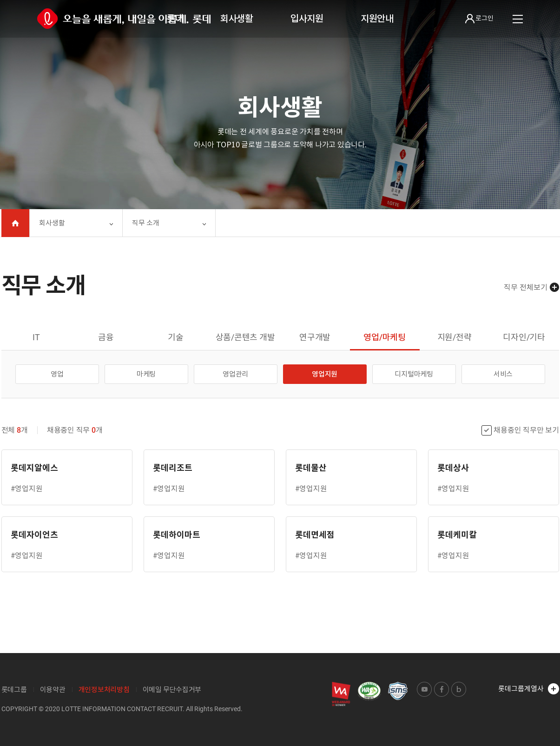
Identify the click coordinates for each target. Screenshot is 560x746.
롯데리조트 (173, 468)
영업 (57, 374)
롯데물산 (311, 468)
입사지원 (307, 19)
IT (36, 337)
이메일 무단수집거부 (172, 690)
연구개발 (315, 337)
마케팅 (146, 374)
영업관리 (235, 374)
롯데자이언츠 (34, 535)
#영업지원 (27, 489)
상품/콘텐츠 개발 (245, 337)
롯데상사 (453, 468)
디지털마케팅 (414, 374)
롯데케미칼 (457, 535)
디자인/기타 (524, 337)
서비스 (503, 374)
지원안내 (377, 19)
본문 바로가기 (0, 0)
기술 (176, 337)
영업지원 (325, 374)
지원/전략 (455, 337)
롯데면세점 (315, 535)
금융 (106, 337)
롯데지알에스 (34, 468)
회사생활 (237, 19)
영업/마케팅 (385, 337)
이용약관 (53, 690)
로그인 (479, 19)
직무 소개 (146, 223)
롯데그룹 (14, 690)
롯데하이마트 (177, 535)
